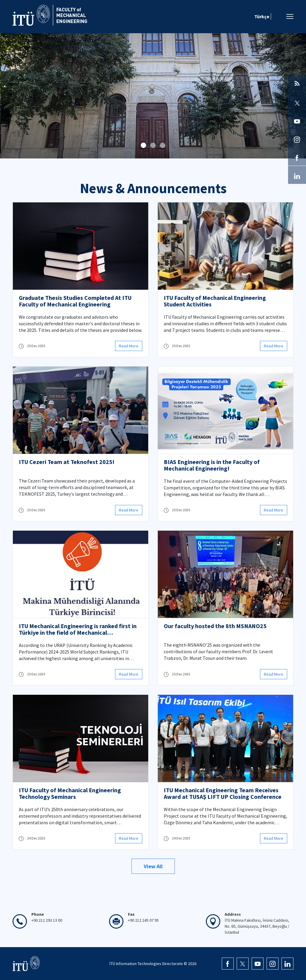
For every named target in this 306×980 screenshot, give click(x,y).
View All (153, 866)
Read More (129, 346)
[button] (143, 145)
